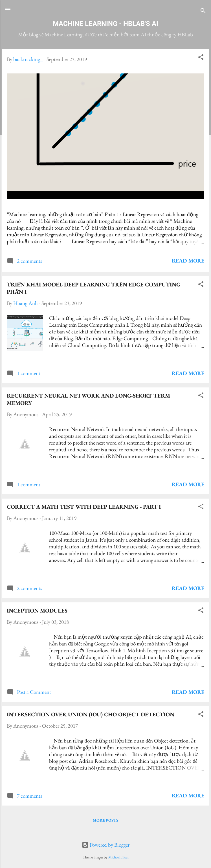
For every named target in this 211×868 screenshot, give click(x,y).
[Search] (203, 11)
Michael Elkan (118, 857)
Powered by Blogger (106, 845)
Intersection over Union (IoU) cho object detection (91, 714)
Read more (188, 261)
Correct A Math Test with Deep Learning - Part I (84, 507)
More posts (105, 820)
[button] (201, 58)
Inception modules (37, 611)
